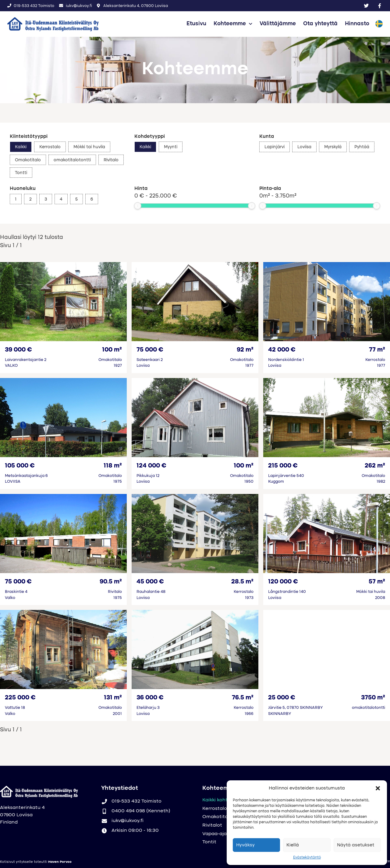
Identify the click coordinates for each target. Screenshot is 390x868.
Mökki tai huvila (89, 147)
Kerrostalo (50, 147)
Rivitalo (111, 160)
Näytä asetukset (356, 845)
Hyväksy (245, 845)
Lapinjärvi (275, 147)
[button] (378, 788)
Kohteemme (233, 24)
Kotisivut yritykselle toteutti (36, 862)
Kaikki (21, 147)
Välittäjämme (278, 24)
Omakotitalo (28, 160)
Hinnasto (357, 24)
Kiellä (293, 845)
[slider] (138, 206)
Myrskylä (333, 147)
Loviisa (304, 147)
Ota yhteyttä (320, 24)
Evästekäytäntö (307, 858)
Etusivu (196, 24)
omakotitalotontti (72, 160)
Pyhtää (362, 147)
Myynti (171, 147)
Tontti (21, 173)
